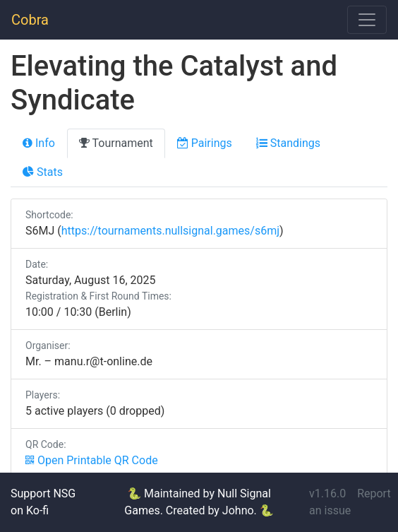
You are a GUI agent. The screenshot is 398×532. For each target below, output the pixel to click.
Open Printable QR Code (92, 460)
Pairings (205, 143)
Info (39, 143)
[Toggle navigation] (367, 20)
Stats (43, 172)
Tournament (116, 143)
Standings (288, 143)
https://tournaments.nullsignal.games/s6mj (170, 231)
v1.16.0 (327, 493)
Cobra (30, 20)
